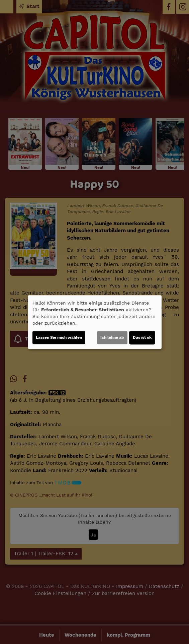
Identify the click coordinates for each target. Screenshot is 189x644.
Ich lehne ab (112, 337)
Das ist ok (142, 337)
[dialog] (95, 322)
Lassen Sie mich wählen (59, 337)
